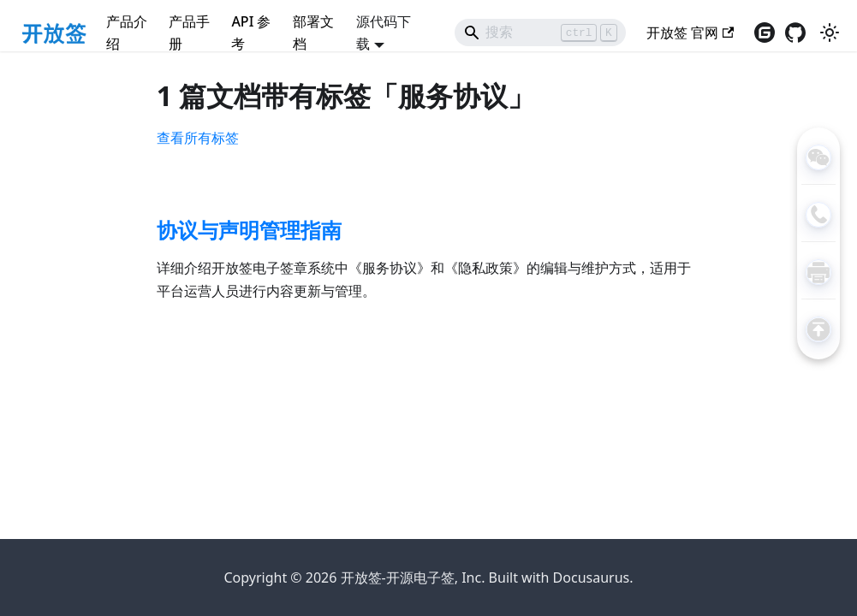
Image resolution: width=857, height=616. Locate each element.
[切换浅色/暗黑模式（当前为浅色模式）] (830, 33)
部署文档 (313, 33)
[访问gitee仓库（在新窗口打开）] (765, 33)
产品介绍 (127, 33)
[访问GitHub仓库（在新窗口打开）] (795, 33)
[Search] (540, 33)
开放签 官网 (690, 33)
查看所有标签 (198, 138)
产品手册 (189, 33)
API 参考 (251, 33)
